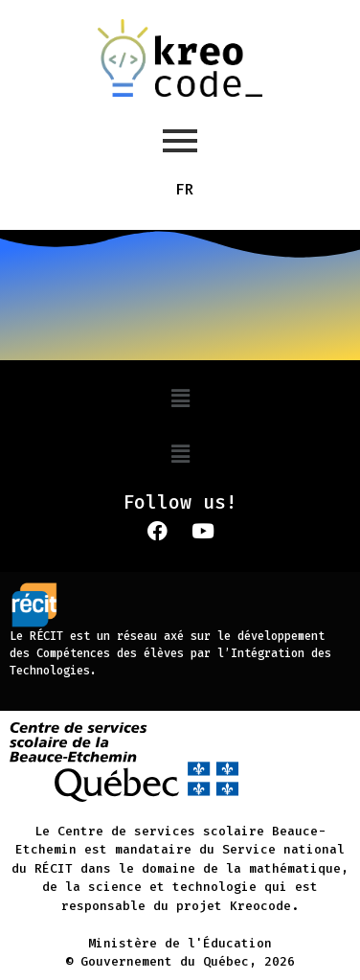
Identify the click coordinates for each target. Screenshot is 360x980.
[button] (180, 399)
